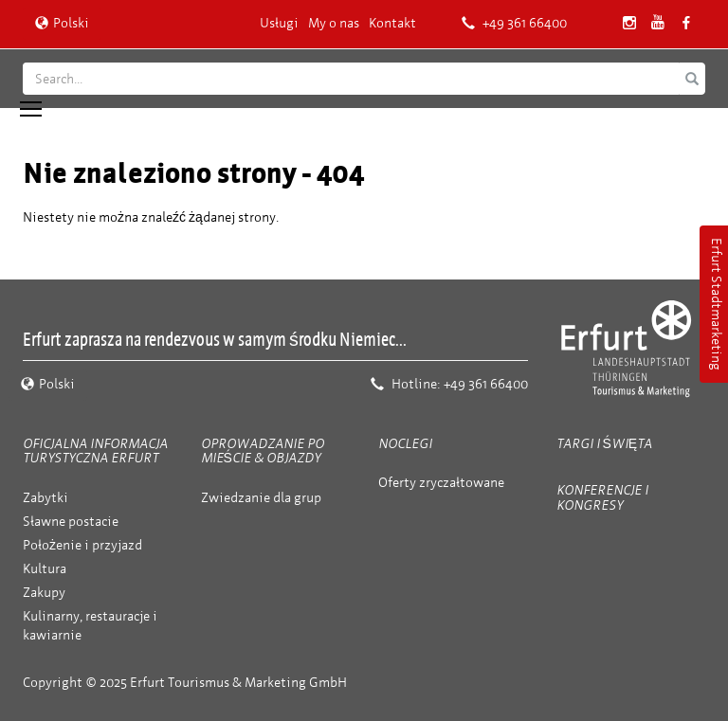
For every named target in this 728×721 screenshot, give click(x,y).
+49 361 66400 (514, 23)
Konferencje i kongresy (602, 497)
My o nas (334, 23)
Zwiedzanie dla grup (261, 498)
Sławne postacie (71, 522)
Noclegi (405, 444)
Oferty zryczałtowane (441, 483)
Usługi (279, 23)
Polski (62, 23)
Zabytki (45, 498)
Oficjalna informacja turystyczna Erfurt (95, 451)
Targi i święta (605, 444)
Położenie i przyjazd (82, 545)
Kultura (45, 569)
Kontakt (392, 23)
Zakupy (44, 593)
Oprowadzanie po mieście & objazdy (263, 451)
